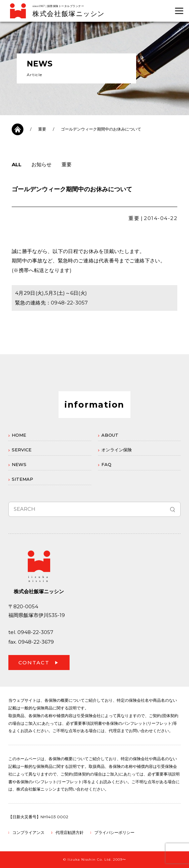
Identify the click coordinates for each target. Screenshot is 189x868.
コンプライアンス (28, 832)
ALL (17, 164)
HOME (19, 435)
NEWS (19, 464)
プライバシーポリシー (114, 832)
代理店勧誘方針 (70, 832)
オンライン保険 (117, 450)
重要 (42, 129)
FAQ (106, 464)
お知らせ (41, 164)
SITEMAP (22, 479)
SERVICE (22, 450)
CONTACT (34, 663)
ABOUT (110, 435)
